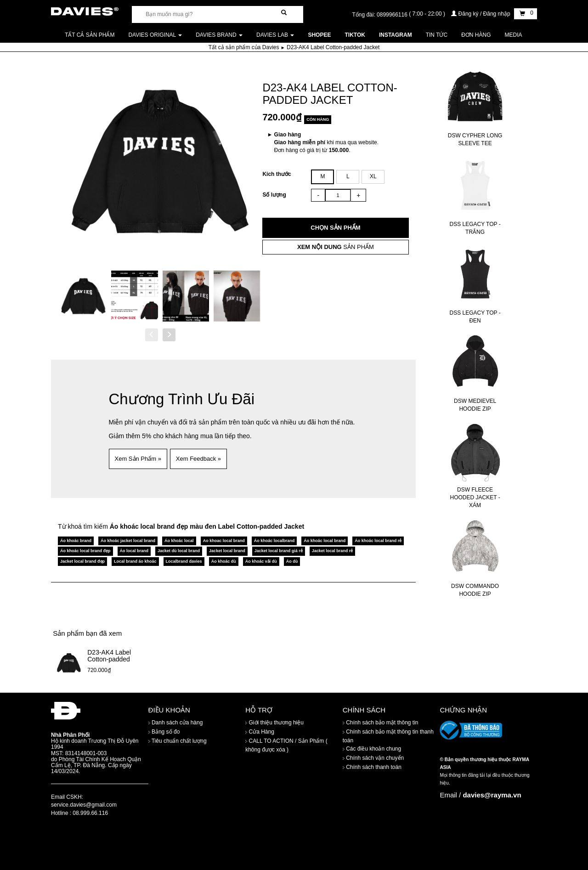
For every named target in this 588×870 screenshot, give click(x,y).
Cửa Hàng (260, 732)
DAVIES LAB (275, 35)
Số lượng (274, 195)
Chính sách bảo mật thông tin (381, 723)
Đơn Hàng (476, 35)
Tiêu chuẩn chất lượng (178, 741)
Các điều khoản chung (372, 749)
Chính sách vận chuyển (373, 758)
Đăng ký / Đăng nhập (481, 14)
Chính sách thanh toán (372, 768)
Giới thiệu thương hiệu (274, 723)
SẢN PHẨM (336, 247)
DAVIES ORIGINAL (155, 35)
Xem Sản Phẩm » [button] (138, 459)
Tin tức (437, 35)
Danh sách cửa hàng (176, 723)
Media (514, 35)
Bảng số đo (164, 732)
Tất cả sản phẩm (90, 35)
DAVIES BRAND (219, 35)
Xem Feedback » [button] (198, 459)
